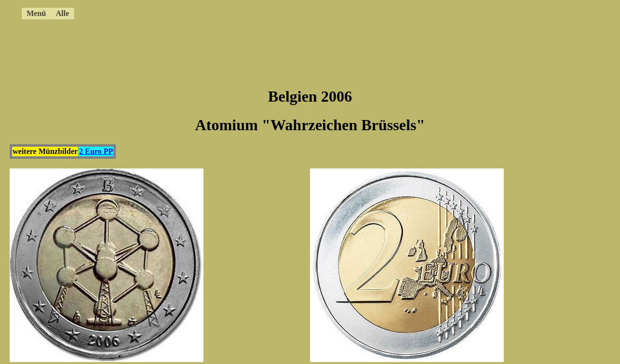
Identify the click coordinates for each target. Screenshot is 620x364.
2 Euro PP (96, 151)
